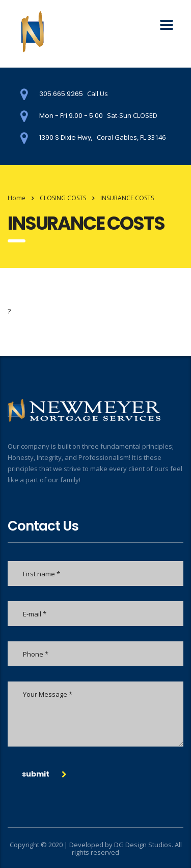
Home (17, 198)
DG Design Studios (143, 845)
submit (44, 774)
